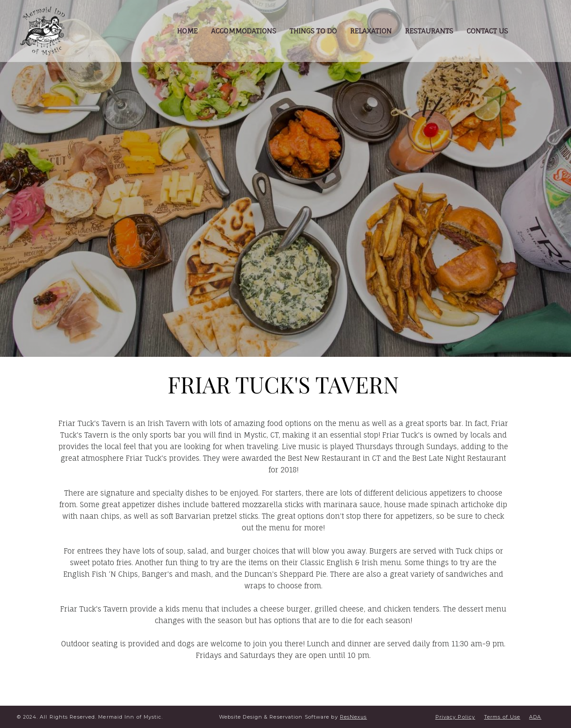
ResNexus (354, 717)
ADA (535, 717)
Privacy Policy (455, 717)
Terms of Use (502, 717)
